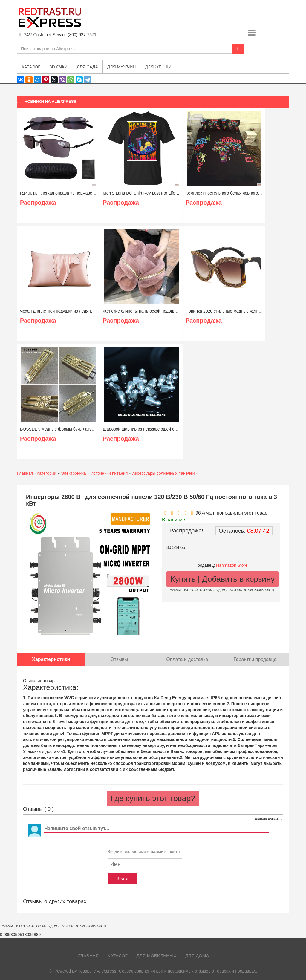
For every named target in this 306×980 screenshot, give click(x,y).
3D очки (59, 67)
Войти (122, 878)
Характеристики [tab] (51, 659)
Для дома (197, 956)
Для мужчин (122, 67)
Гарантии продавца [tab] (255, 659)
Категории (47, 473)
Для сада (87, 67)
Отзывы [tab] (119, 659)
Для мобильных (157, 956)
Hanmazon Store (232, 565)
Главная (25, 473)
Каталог (117, 956)
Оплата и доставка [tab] (187, 659)
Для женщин (160, 67)
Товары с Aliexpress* (98, 971)
